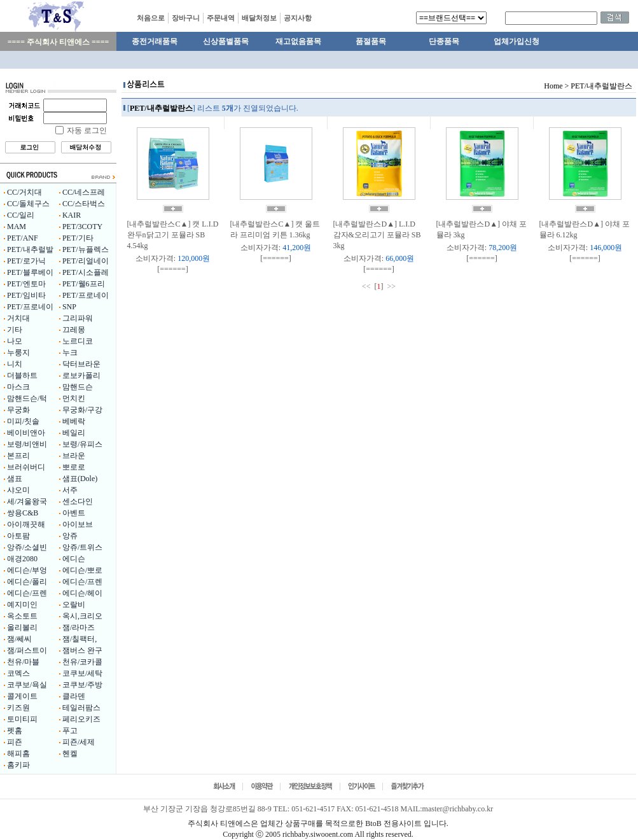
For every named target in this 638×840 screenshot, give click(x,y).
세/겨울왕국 (27, 501)
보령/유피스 (82, 444)
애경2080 (22, 559)
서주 (70, 490)
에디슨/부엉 (27, 570)
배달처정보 (259, 18)
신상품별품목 (226, 41)
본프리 (18, 456)
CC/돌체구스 (28, 204)
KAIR (72, 215)
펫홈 (15, 731)
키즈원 (18, 708)
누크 (70, 353)
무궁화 (18, 410)
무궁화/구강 (82, 410)
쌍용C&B (23, 513)
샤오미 (18, 490)
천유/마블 (23, 662)
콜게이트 (22, 696)
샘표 (15, 479)
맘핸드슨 (78, 387)
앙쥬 (70, 536)
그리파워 (78, 318)
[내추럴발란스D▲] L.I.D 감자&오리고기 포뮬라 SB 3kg (377, 235)
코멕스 (18, 673)
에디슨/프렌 (82, 582)
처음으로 (151, 18)
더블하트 (22, 375)
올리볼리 (22, 627)
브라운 (74, 456)
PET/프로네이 (86, 295)
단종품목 (444, 41)
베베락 (74, 421)
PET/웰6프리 (84, 284)
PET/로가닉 (26, 261)
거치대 (18, 318)
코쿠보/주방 (82, 685)
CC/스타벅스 (84, 204)
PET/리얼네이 (86, 261)
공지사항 (298, 18)
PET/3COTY (82, 227)
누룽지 (18, 353)
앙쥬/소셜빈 (27, 547)
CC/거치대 (24, 192)
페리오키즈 (81, 719)
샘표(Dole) (80, 479)
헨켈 (70, 753)
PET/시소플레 (86, 272)
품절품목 (371, 41)
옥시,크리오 (82, 616)
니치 (15, 364)
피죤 (15, 742)
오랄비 (74, 605)
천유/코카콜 (82, 662)
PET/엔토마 (26, 284)
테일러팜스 (81, 708)
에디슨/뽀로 (82, 570)
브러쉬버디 (26, 467)
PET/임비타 (26, 295)
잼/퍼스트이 (27, 650)
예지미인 (22, 605)
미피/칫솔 (23, 421)
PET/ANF (23, 238)
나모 (15, 341)
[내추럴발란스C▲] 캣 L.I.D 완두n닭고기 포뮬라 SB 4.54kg (173, 235)
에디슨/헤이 (82, 593)
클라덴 (74, 696)
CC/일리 (21, 215)
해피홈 (18, 753)
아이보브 (78, 524)
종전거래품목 (155, 41)
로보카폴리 (81, 375)
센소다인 (78, 501)
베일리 (74, 433)
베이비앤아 (26, 433)
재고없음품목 (298, 41)
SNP (69, 307)
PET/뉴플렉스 (86, 249)
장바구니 (186, 18)
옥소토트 (22, 616)
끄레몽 (74, 330)
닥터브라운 (81, 364)
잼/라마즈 (79, 627)
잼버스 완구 (82, 650)
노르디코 (78, 341)
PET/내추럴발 (30, 249)
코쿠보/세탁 (82, 673)
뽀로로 (74, 467)
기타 (15, 330)
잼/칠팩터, (80, 639)
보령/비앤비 (27, 444)
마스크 (18, 387)
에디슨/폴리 (27, 582)
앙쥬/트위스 (82, 547)
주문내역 (221, 18)
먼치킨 (74, 398)
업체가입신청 (517, 41)
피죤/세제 (79, 742)
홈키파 (18, 765)
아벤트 (74, 513)
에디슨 (74, 559)
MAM (17, 227)
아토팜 (18, 536)
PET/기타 (78, 238)
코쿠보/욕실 (27, 685)
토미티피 (22, 719)
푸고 (70, 731)
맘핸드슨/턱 (27, 398)
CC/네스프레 (84, 192)
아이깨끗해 (26, 524)
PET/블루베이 (30, 272)
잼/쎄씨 (19, 639)
